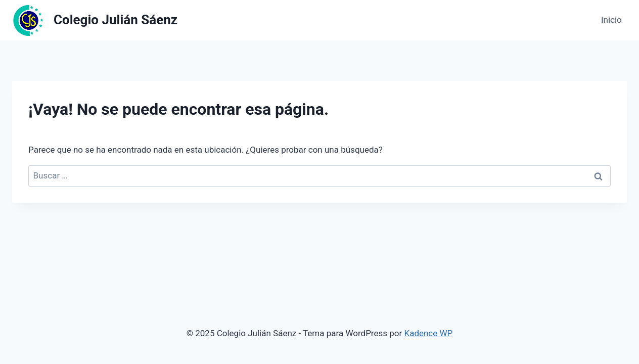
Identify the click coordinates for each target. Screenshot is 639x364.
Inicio (611, 20)
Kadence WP (428, 333)
